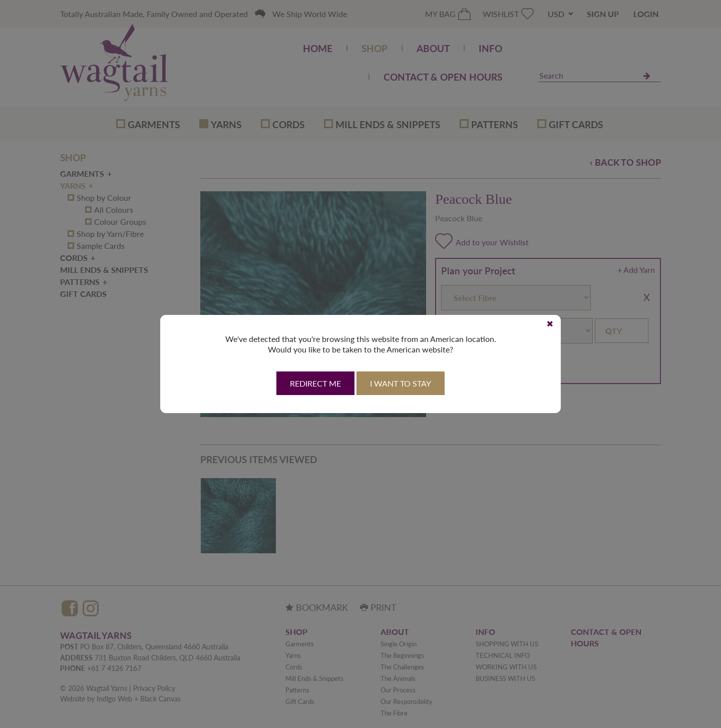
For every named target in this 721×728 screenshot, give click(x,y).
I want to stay (401, 383)
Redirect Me (315, 383)
